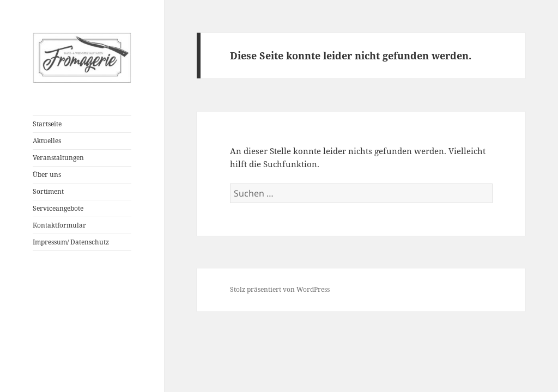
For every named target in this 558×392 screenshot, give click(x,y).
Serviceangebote (58, 208)
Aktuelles (47, 141)
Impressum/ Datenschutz (71, 242)
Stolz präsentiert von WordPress (280, 289)
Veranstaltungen (58, 158)
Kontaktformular (59, 225)
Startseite (47, 124)
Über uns (47, 174)
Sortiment (48, 191)
